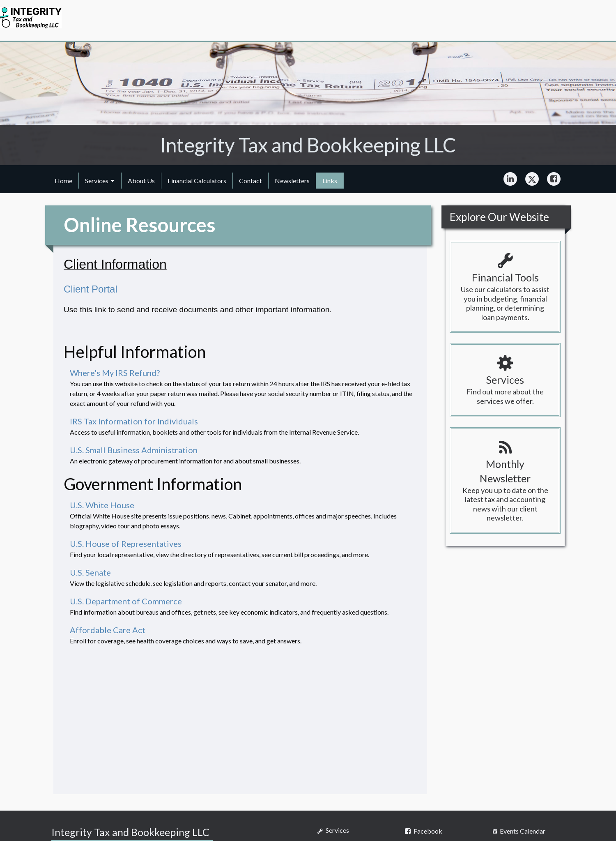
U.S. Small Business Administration (134, 450)
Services (97, 181)
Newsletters (292, 181)
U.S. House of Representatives (126, 544)
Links (330, 181)
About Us (141, 181)
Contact (251, 181)
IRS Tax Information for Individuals (134, 421)
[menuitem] (64, 180)
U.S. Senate (90, 572)
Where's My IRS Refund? (115, 373)
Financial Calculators (197, 181)
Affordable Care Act (108, 630)
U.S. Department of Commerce (126, 601)
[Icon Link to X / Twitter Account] (532, 179)
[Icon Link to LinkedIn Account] (510, 179)
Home (63, 181)
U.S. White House (102, 505)
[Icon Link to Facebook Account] (554, 179)
